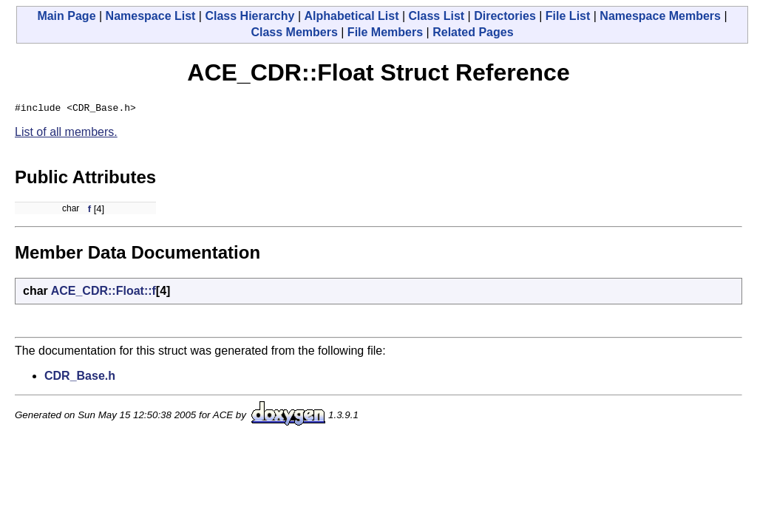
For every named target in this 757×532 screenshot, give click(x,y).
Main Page (66, 16)
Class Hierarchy (249, 16)
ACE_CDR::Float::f (103, 293)
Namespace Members (660, 16)
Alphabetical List (351, 16)
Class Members (294, 32)
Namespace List (151, 16)
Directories (505, 16)
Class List (437, 16)
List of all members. (66, 134)
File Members (385, 32)
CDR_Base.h (80, 378)
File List (568, 16)
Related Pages (473, 32)
